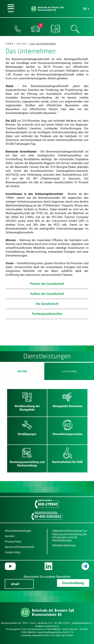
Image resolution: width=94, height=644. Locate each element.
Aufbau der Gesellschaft (47, 294)
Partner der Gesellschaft (47, 284)
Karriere (10, 536)
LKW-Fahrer (69, 371)
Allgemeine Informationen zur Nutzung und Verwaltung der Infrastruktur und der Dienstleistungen (70, 536)
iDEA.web (60, 635)
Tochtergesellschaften (47, 314)
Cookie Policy (13, 552)
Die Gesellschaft (47, 304)
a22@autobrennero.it (82, 623)
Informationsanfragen (18, 531)
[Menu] (11, 7)
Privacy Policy (13, 542)
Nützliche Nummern (64, 545)
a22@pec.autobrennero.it (47, 626)
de (85, 9)
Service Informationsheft (20, 547)
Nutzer (22, 371)
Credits (70, 635)
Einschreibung (73, 583)
